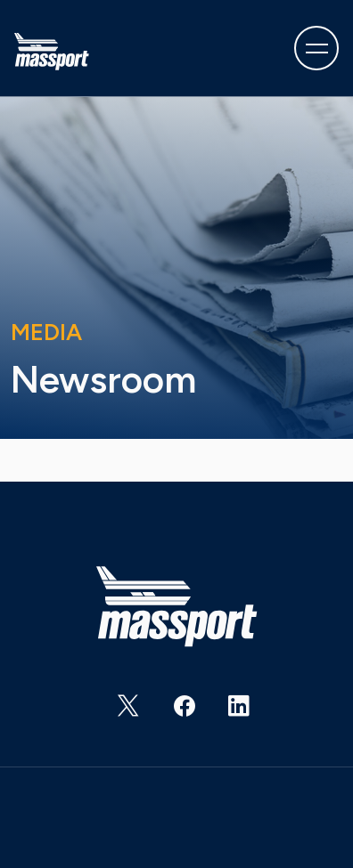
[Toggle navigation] (316, 48)
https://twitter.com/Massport (118, 712)
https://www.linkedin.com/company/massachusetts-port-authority (228, 712)
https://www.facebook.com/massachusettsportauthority (173, 712)
